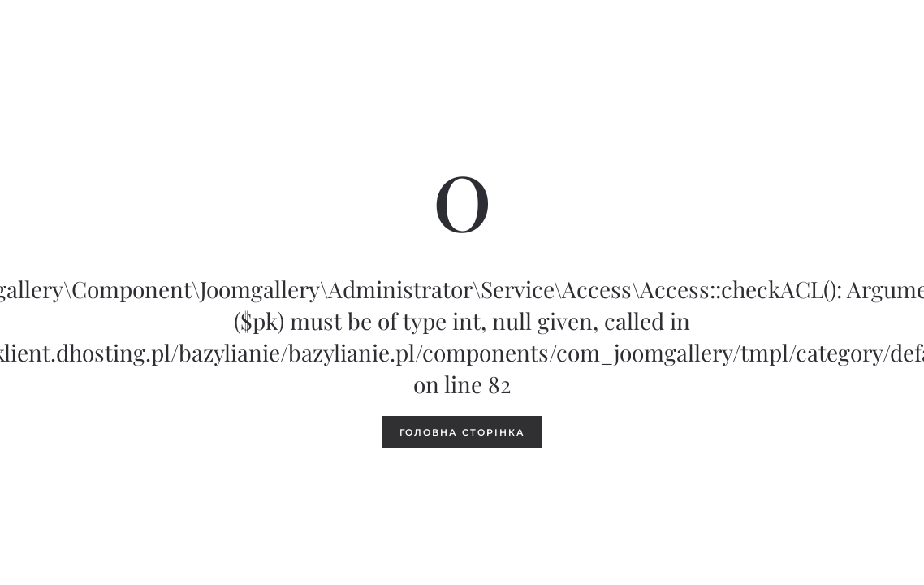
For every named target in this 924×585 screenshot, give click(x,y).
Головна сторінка (462, 432)
